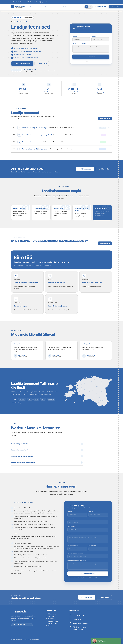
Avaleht (13, 22)
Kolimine (34, 7)
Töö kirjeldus (79, 44)
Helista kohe (42, 63)
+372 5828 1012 (31, 2)
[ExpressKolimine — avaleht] (18, 7)
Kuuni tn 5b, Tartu (78, 629)
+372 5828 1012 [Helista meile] (101, 7)
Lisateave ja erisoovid (77, 561)
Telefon (94, 36)
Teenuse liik (71, 526)
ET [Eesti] (86, 7)
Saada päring (91, 57)
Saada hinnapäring (88, 574)
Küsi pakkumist (105, 118)
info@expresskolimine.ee (44, 2)
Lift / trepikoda (92, 546)
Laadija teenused (66, 7)
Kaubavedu (44, 7)
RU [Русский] (91, 7)
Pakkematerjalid (78, 7)
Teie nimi (75, 36)
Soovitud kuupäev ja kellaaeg (75, 553)
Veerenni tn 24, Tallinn (79, 628)
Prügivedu (54, 7)
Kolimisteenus (51, 614)
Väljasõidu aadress (73, 546)
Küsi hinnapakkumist (22, 64)
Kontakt (49, 626)
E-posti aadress (72, 519)
